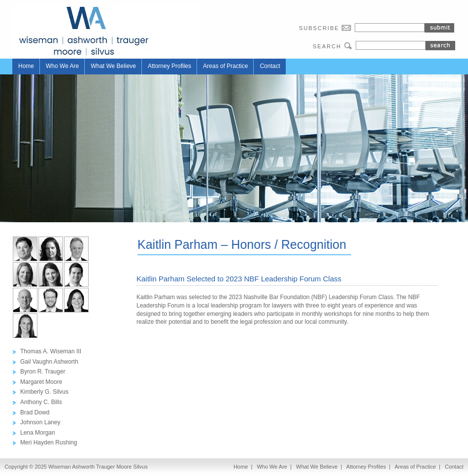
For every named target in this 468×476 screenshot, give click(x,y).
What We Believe (113, 66)
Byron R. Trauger (43, 372)
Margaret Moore (41, 382)
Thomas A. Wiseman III (51, 351)
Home (26, 66)
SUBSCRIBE (327, 28)
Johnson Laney (40, 422)
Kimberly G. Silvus (44, 392)
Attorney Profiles (169, 66)
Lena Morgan (38, 433)
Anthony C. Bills (41, 402)
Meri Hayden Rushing (49, 442)
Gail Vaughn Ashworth (49, 362)
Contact (270, 66)
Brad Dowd (35, 412)
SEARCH (334, 46)
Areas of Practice (225, 66)
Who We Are (62, 66)
